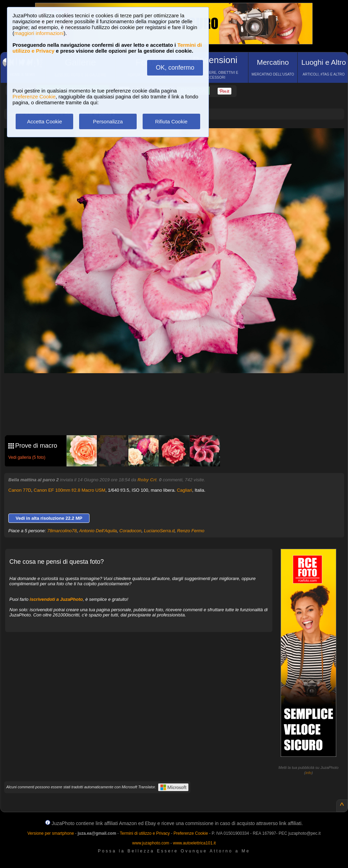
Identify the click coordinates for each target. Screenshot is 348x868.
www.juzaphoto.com (151, 843)
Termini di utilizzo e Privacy (145, 833)
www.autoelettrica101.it (194, 843)
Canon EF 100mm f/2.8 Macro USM (70, 490)
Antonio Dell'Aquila (98, 531)
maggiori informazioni (39, 33)
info (308, 773)
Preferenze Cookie (34, 97)
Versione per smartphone (51, 833)
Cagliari (185, 490)
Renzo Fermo (191, 531)
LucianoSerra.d (159, 531)
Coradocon (130, 531)
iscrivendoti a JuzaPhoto (56, 599)
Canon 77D (20, 490)
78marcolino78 (62, 531)
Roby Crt (147, 480)
